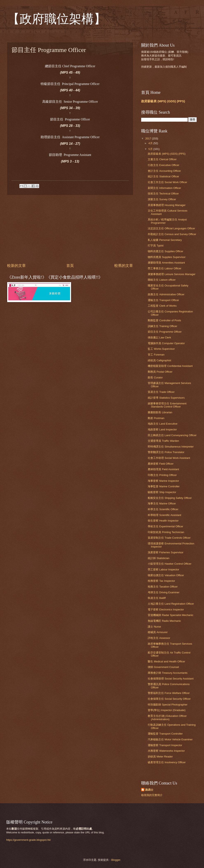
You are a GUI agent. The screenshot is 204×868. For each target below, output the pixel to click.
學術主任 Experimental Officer (165, 526)
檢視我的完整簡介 (152, 795)
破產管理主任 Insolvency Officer (167, 762)
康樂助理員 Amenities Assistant (166, 263)
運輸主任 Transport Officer (163, 300)
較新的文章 (16, 266)
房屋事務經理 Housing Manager (167, 205)
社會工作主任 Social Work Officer (167, 182)
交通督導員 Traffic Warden (163, 441)
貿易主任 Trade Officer (161, 392)
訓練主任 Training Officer (162, 326)
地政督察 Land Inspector (162, 429)
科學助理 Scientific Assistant (164, 515)
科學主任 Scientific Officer (163, 509)
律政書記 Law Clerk (159, 337)
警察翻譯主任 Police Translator (166, 452)
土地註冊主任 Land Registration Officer (171, 604)
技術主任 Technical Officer (163, 194)
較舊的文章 (124, 266)
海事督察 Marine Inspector (163, 481)
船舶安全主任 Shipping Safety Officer (170, 498)
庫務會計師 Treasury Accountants (168, 673)
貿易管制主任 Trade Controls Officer (169, 538)
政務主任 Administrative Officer (166, 294)
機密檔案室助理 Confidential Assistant (170, 366)
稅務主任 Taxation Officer (163, 587)
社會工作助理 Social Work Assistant (169, 458)
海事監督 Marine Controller (164, 486)
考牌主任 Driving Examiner (164, 592)
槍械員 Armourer (158, 632)
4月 (151, 143)
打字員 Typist (156, 246)
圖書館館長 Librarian (160, 412)
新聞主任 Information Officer (164, 188)
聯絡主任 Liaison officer (162, 280)
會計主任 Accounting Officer (164, 171)
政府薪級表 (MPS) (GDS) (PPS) (163, 101)
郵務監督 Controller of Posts (164, 320)
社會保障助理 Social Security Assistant (171, 679)
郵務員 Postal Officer (160, 372)
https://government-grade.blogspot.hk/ (29, 840)
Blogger (116, 860)
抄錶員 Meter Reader (160, 757)
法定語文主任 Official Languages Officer (171, 228)
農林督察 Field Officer (161, 464)
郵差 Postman (156, 418)
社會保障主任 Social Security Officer (169, 699)
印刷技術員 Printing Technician (166, 532)
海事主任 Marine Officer (162, 503)
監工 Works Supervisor (161, 349)
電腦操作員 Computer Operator (166, 343)
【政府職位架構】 (57, 19)
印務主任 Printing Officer (162, 475)
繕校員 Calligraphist (159, 360)
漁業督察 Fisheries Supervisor (166, 552)
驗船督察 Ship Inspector (162, 492)
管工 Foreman (156, 355)
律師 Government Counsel (163, 667)
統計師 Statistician (159, 558)
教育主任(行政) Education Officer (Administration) (167, 717)
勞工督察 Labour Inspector (163, 569)
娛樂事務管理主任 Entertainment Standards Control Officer (167, 405)
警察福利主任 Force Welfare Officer (169, 693)
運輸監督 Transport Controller (165, 734)
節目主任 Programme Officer (165, 332)
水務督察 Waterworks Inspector (166, 751)
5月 (151, 149)
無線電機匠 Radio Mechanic (164, 621)
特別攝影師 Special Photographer (168, 705)
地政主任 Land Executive (163, 424)
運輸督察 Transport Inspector (165, 745)
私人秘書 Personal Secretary (165, 240)
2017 (149, 138)
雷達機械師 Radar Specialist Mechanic (171, 615)
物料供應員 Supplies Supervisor (167, 257)
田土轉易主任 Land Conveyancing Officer (172, 435)
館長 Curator (155, 377)
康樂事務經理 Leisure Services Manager (172, 274)
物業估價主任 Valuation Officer (166, 575)
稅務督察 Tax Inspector (161, 581)
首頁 (70, 266)
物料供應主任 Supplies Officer (165, 251)
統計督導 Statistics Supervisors (166, 398)
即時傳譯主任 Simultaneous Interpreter (171, 447)
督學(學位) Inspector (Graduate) (167, 710)
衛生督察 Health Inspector (163, 521)
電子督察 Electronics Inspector (166, 609)
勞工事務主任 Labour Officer (165, 268)
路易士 (149, 790)
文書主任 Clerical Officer (162, 159)
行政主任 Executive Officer (164, 165)
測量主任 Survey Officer (162, 199)
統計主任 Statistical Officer (163, 176)
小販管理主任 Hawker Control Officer (170, 564)
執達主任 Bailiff (157, 598)
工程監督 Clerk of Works (162, 306)
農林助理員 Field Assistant (163, 469)
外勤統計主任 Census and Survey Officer (172, 234)
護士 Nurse (154, 627)
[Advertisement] (70, 229)
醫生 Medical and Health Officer (166, 661)
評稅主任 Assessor (159, 638)
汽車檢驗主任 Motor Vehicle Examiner (170, 739)
